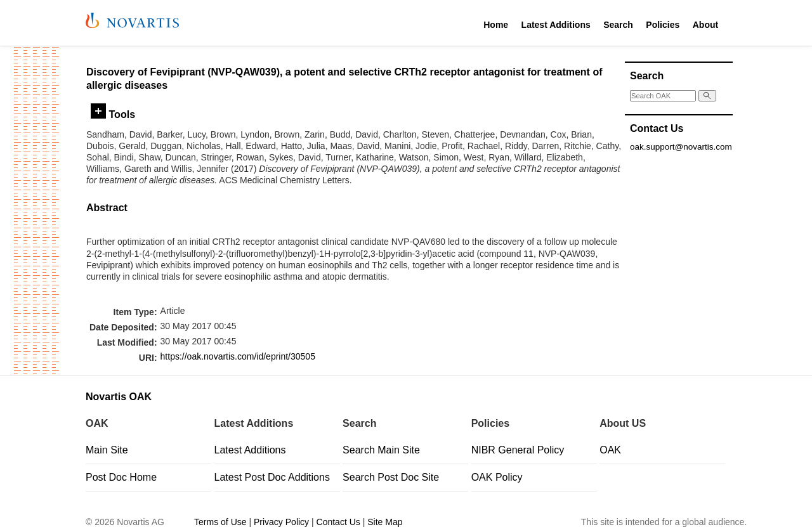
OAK (610, 450)
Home (496, 25)
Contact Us (338, 522)
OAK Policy (497, 477)
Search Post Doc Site (391, 477)
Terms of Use (220, 522)
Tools (113, 114)
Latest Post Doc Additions (272, 477)
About (705, 25)
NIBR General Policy (518, 450)
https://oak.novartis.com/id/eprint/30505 (238, 356)
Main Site (107, 450)
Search (618, 25)
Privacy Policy (281, 522)
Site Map (385, 522)
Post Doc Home (121, 477)
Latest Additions (556, 25)
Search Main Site (381, 450)
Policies (663, 25)
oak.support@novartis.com (681, 147)
